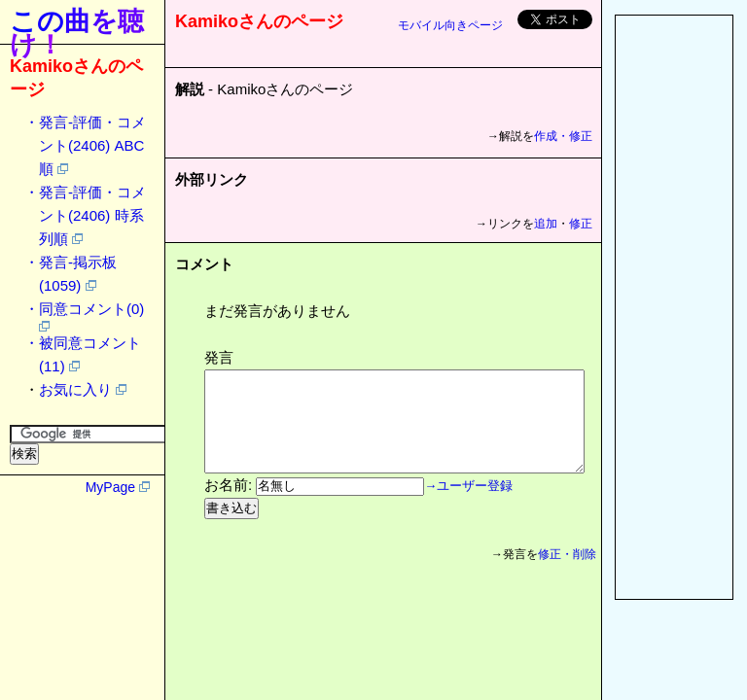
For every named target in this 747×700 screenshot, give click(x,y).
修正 (581, 224)
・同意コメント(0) (84, 309)
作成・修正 (563, 136)
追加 (546, 224)
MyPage (110, 487)
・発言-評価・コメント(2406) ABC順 (85, 145)
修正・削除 (573, 575)
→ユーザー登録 (468, 506)
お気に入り (75, 389)
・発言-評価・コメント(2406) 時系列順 (85, 215)
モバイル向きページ (450, 25)
